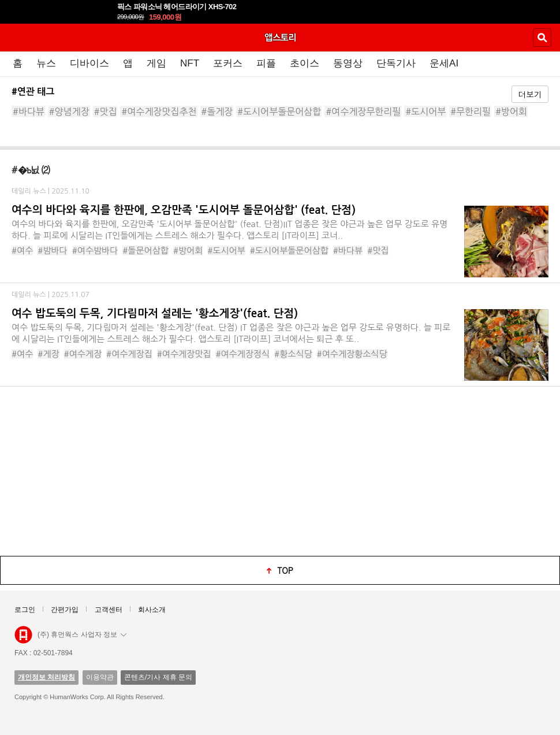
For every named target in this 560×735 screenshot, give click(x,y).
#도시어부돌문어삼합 (279, 112)
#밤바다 (52, 250)
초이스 (305, 63)
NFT (190, 63)
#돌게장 (217, 112)
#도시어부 (425, 112)
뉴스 (46, 63)
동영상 (348, 63)
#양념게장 (69, 112)
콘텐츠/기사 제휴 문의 (158, 677)
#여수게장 (83, 354)
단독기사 (396, 63)
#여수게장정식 (242, 354)
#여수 (22, 250)
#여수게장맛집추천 (159, 112)
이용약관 (100, 677)
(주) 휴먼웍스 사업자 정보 (82, 634)
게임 (156, 63)
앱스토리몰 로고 (23, 635)
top (285, 570)
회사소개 (152, 610)
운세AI (444, 63)
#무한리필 (471, 112)
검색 (542, 38)
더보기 (530, 94)
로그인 (25, 610)
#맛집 (106, 112)
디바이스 (89, 63)
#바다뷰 (29, 112)
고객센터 (109, 610)
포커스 (228, 63)
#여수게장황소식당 (352, 354)
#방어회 (511, 112)
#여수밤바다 (95, 250)
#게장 (48, 354)
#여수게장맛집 (184, 354)
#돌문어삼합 (145, 250)
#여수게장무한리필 (363, 112)
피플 (266, 63)
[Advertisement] (280, 470)
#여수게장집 (129, 354)
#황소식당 (293, 354)
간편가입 (65, 610)
